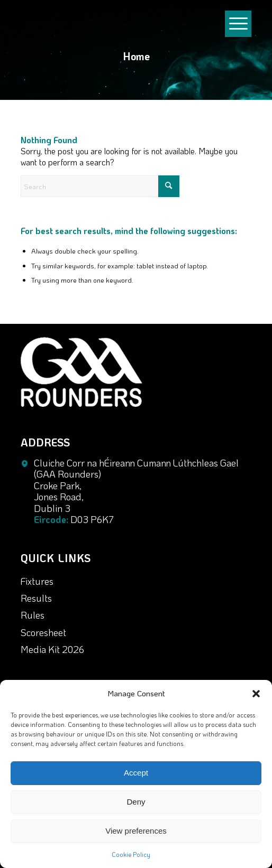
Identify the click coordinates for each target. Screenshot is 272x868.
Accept (136, 773)
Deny (136, 802)
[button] (256, 694)
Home (136, 56)
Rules (33, 615)
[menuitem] (238, 5)
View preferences (136, 831)
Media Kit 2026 (52, 649)
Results (36, 598)
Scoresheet (43, 632)
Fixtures (37, 581)
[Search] (100, 186)
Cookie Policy (131, 854)
